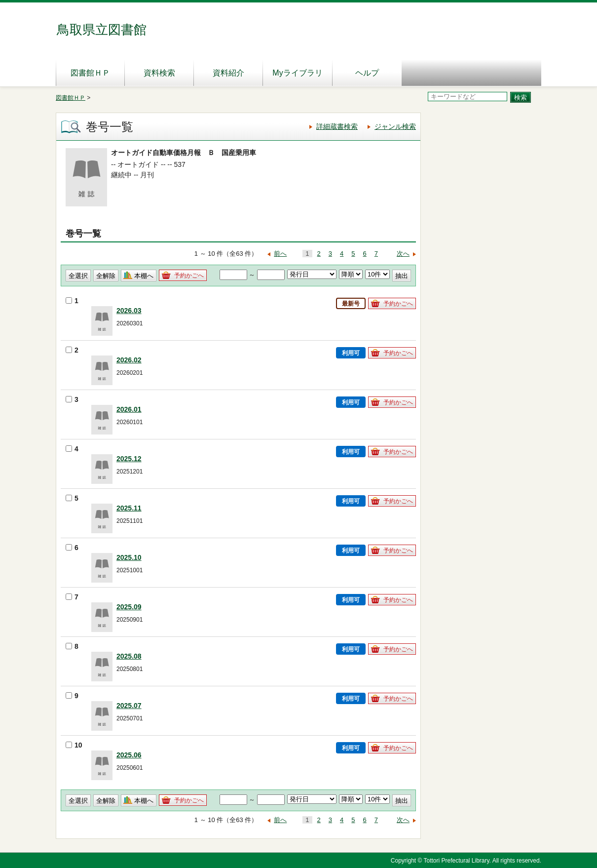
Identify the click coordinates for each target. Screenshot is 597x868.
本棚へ (144, 276)
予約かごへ (189, 276)
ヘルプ (367, 73)
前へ (280, 254)
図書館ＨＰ (90, 73)
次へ (403, 254)
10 (74, 745)
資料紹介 (228, 73)
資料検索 (159, 73)
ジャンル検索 (395, 126)
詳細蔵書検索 (337, 126)
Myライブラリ (297, 73)
